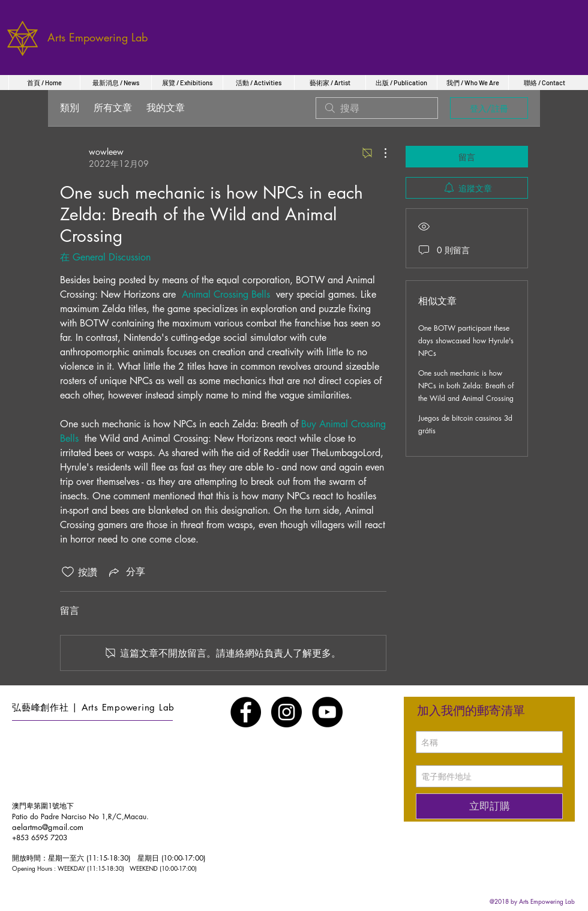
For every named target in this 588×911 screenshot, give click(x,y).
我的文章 (166, 108)
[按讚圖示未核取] (68, 572)
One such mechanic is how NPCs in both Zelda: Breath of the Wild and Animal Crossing (466, 386)
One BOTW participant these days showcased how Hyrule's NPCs (466, 341)
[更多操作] (379, 153)
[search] (377, 108)
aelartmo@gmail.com (48, 827)
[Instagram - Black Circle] (286, 712)
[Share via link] (126, 572)
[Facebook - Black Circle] (246, 712)
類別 (70, 108)
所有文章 (113, 108)
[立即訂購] (489, 806)
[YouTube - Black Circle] (327, 712)
